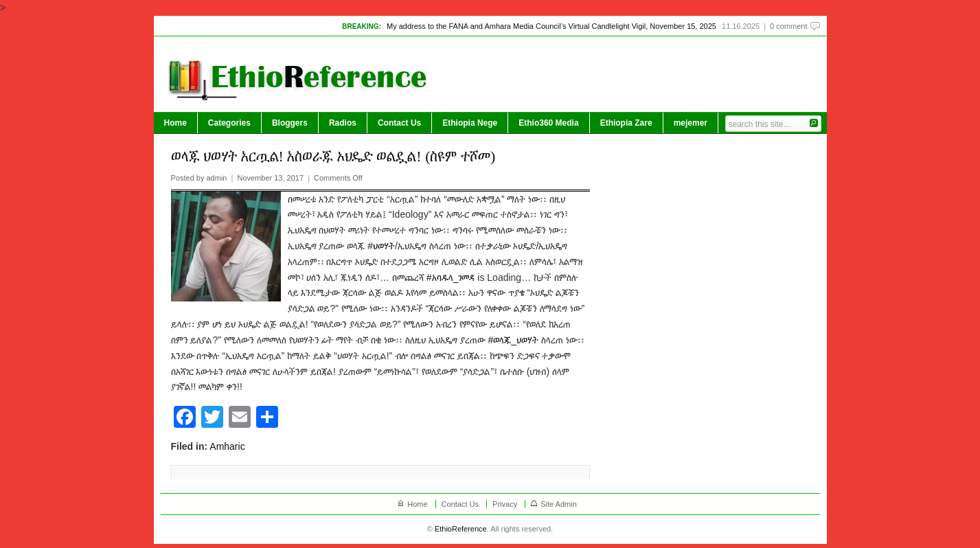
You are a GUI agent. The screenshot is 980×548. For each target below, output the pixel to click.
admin (216, 178)
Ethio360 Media (548, 123)
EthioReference (461, 529)
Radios (343, 123)
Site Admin (559, 504)
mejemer (691, 123)
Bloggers (290, 123)
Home (175, 123)
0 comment (788, 26)
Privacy (505, 504)
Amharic (227, 446)
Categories (229, 123)
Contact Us (399, 123)
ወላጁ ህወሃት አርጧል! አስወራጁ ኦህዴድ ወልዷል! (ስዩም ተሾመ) (333, 156)
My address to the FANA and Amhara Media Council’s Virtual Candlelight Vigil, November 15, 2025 (551, 26)
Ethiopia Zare (626, 123)
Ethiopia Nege (470, 123)
